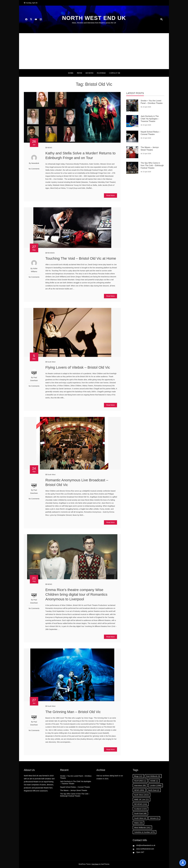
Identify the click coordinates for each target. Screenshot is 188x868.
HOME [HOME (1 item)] (154, 781)
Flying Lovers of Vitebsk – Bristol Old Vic (78, 367)
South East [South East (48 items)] (140, 813)
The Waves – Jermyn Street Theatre (74, 790)
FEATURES (101, 73)
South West (51, 362)
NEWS (79, 73)
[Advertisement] (94, 51)
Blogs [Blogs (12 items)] (138, 776)
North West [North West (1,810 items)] (141, 795)
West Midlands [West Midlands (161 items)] (142, 827)
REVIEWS (89, 73)
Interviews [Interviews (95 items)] (140, 785)
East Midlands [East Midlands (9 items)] (153, 776)
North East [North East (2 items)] (154, 790)
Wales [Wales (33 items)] (138, 823)
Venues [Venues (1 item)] (154, 818)
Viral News (95, 864)
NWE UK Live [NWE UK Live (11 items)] (142, 799)
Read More (110, 195)
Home (71, 73)
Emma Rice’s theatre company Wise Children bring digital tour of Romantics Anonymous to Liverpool (76, 594)
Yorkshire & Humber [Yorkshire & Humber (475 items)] (145, 832)
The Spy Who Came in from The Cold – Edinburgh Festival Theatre (152, 165)
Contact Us (115, 73)
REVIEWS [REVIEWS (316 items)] (141, 804)
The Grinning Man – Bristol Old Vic (73, 712)
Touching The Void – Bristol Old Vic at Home (81, 258)
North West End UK (94, 18)
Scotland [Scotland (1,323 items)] (141, 809)
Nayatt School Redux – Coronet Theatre (75, 787)
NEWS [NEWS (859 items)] (139, 790)
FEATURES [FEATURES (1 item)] (140, 781)
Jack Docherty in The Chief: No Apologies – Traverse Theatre (150, 119)
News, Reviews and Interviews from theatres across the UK (94, 23)
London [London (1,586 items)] (156, 785)
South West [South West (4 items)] (140, 818)
